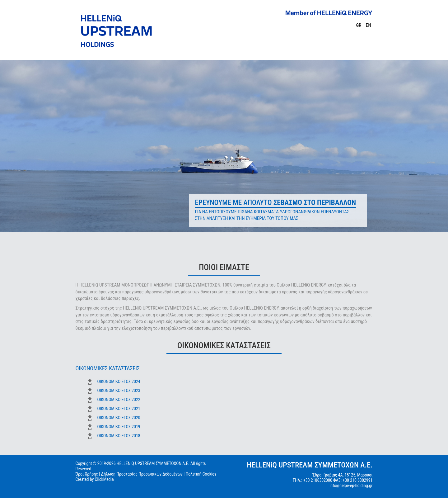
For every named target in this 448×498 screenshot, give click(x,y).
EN (369, 25)
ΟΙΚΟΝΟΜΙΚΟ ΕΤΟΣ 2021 (119, 409)
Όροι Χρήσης (87, 474)
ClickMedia (104, 479)
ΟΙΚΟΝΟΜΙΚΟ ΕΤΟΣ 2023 (119, 391)
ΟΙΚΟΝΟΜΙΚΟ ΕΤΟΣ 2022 (119, 400)
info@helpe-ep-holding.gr (351, 486)
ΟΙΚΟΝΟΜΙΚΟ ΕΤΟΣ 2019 (119, 427)
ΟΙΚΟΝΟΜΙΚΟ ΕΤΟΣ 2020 (119, 418)
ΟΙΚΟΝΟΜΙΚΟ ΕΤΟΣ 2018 (119, 436)
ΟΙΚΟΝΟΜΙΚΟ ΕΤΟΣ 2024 (119, 382)
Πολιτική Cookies (201, 474)
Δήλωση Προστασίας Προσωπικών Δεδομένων (142, 474)
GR (359, 25)
